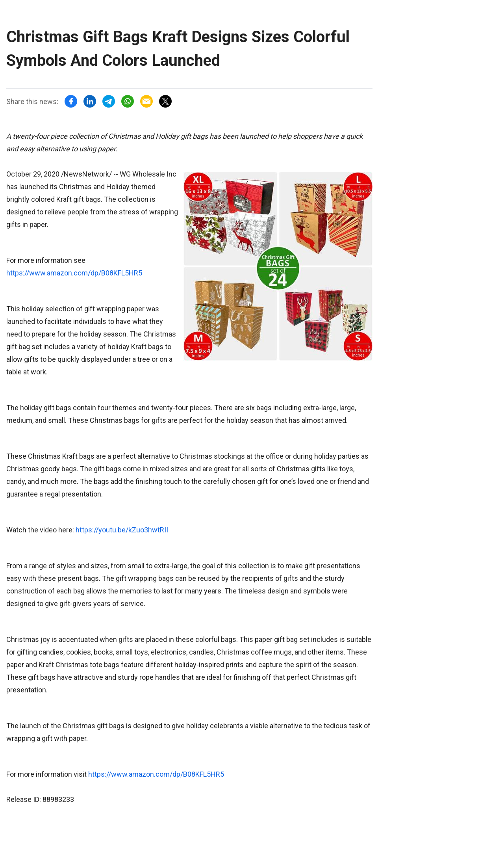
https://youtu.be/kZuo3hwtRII (122, 530)
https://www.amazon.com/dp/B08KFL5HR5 (74, 273)
